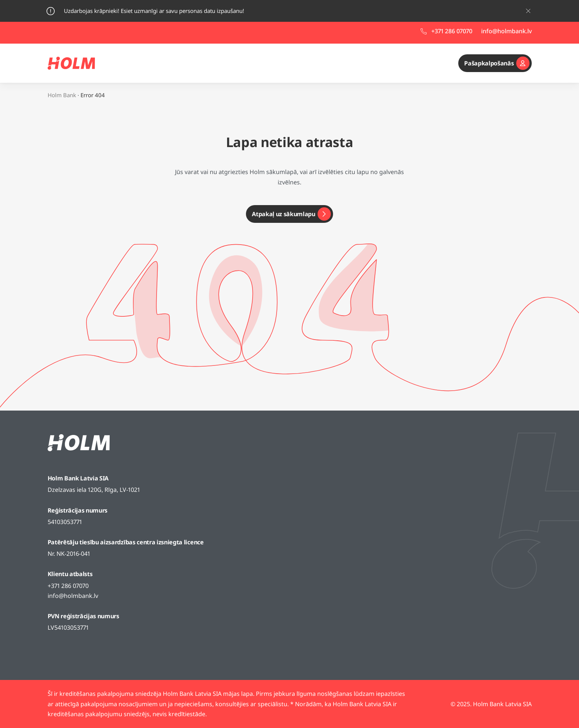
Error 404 (93, 95)
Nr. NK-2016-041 (69, 554)
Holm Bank (62, 95)
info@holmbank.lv (73, 596)
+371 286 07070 (68, 586)
